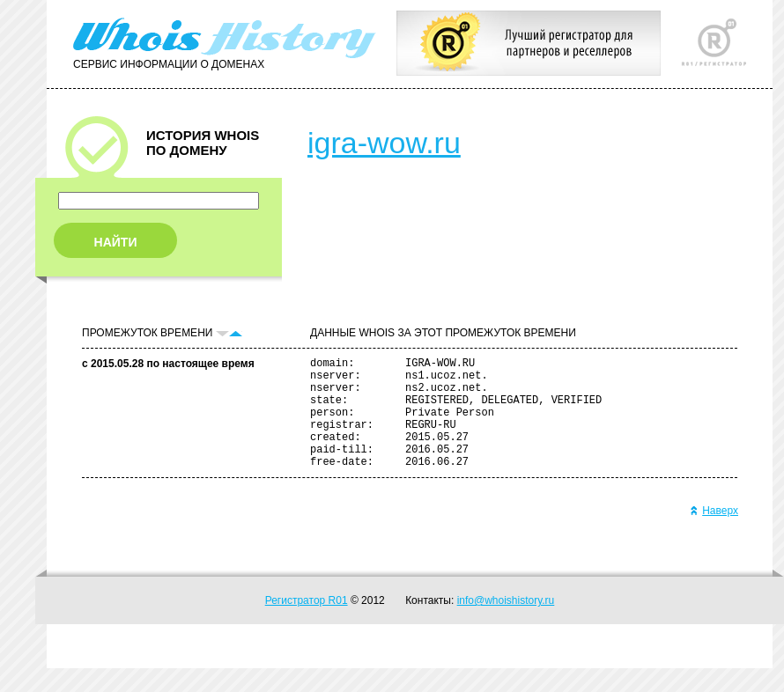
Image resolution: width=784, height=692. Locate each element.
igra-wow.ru (384, 143)
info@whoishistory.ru (506, 624)
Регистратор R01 (307, 624)
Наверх (714, 534)
